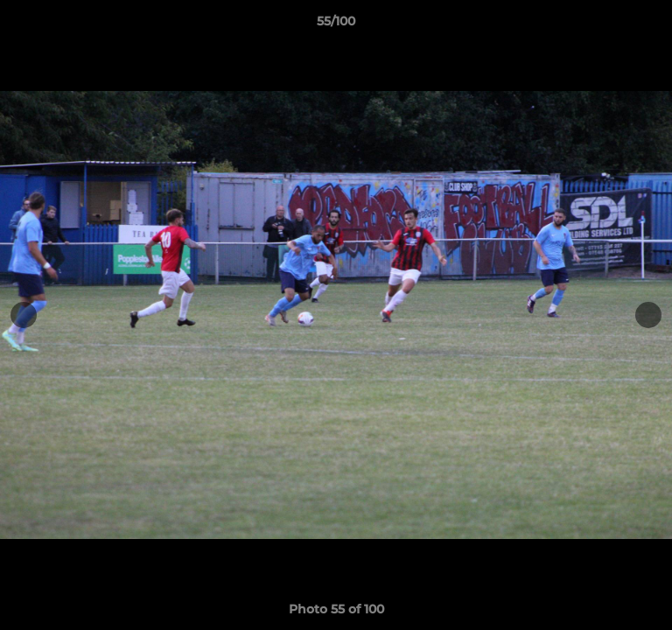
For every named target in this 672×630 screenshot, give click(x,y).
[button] (651, 25)
